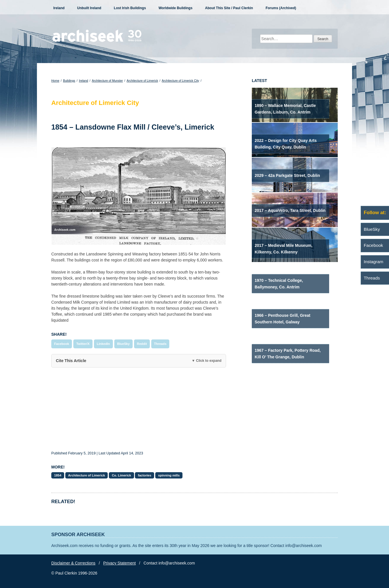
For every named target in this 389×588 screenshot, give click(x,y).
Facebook (62, 344)
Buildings (69, 81)
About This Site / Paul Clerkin (229, 8)
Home (55, 81)
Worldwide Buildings (175, 8)
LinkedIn (103, 344)
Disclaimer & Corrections (73, 563)
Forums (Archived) (281, 8)
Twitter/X (83, 344)
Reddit (142, 344)
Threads (160, 344)
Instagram (374, 262)
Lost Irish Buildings (130, 8)
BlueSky (123, 344)
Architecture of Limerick (142, 81)
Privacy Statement (119, 563)
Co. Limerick (121, 475)
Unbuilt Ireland (89, 8)
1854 (58, 475)
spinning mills (169, 475)
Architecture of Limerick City (181, 81)
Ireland (59, 8)
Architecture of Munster (108, 81)
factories (145, 475)
